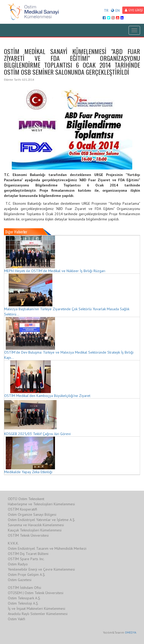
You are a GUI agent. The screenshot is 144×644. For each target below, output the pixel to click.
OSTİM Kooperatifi (23, 509)
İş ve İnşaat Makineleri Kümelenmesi (37, 608)
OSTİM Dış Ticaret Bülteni (28, 554)
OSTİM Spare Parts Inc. (26, 559)
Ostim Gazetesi (20, 580)
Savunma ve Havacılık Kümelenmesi (36, 525)
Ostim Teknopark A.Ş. (24, 598)
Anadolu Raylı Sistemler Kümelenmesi (38, 614)
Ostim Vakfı (16, 619)
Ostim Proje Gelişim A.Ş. (27, 575)
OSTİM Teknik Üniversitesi (28, 535)
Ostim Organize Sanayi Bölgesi (32, 514)
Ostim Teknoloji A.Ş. (23, 603)
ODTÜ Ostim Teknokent (26, 499)
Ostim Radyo (18, 564)
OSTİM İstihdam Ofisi (24, 588)
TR (106, 10)
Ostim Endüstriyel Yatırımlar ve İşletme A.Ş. (41, 520)
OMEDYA (131, 633)
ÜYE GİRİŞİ (134, 10)
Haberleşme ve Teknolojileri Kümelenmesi (41, 504)
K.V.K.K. (13, 543)
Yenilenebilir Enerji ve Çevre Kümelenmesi (41, 569)
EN (115, 10)
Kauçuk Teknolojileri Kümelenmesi (35, 530)
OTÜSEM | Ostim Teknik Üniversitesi (36, 593)
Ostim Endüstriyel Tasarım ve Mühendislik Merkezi (47, 548)
